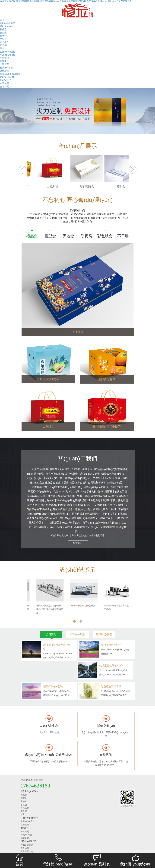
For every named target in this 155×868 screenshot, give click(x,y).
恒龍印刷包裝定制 (59, 535)
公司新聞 (4, 64)
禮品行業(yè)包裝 (53, 686)
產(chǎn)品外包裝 (111, 645)
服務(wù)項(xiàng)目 (10, 74)
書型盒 (3, 33)
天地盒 (3, 36)
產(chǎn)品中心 (8, 26)
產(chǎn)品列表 (97, 860)
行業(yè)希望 (6, 68)
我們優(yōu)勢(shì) (136, 860)
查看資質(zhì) (7, 87)
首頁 (2, 20)
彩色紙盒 (4, 42)
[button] (3, 136)
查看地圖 (4, 83)
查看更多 (78, 543)
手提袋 (3, 39)
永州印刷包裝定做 (78, 535)
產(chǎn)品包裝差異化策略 (57, 647)
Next (133, 170)
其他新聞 (4, 71)
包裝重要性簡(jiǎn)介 (111, 666)
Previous (22, 170)
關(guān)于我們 (8, 23)
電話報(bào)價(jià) (58, 860)
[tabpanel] (78, 597)
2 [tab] (81, 620)
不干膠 (3, 45)
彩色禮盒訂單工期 (111, 686)
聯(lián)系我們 (7, 77)
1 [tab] (74, 620)
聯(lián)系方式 (7, 80)
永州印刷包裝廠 (97, 535)
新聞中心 (4, 61)
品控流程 (4, 58)
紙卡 (2, 48)
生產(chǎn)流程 (8, 52)
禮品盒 (3, 29)
